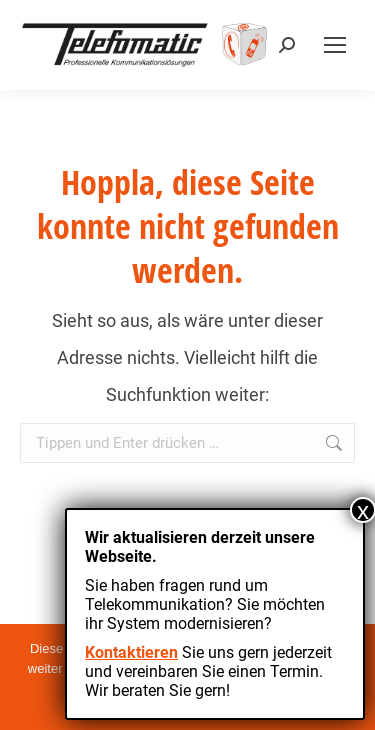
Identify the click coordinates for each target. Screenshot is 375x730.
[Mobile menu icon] (335, 45)
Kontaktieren (131, 652)
